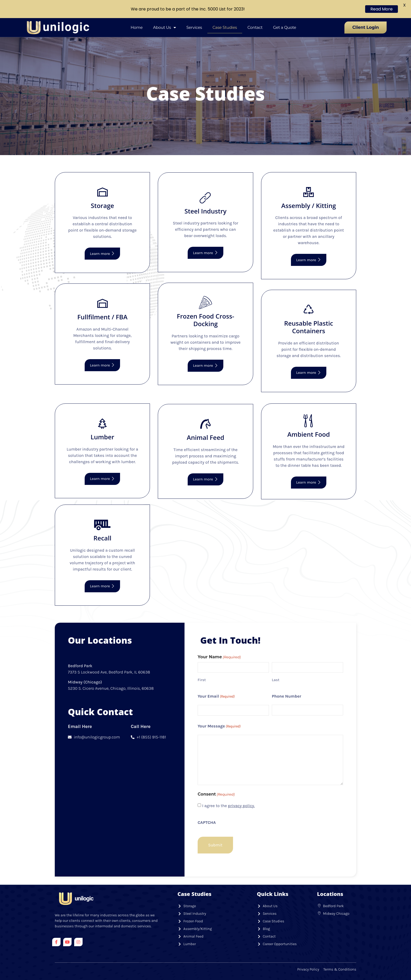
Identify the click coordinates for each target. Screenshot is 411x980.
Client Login (366, 27)
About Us (164, 28)
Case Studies (225, 27)
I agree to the (228, 806)
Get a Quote (285, 27)
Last (276, 680)
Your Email (216, 697)
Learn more (102, 254)
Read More (382, 9)
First (202, 680)
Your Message (219, 726)
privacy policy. (241, 806)
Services (194, 27)
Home (137, 27)
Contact (255, 27)
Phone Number (286, 696)
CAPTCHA (207, 822)
